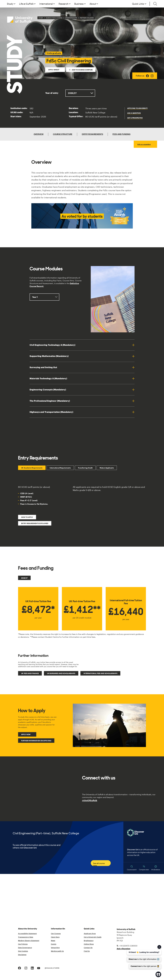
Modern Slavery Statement (29, 941)
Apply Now (26, 734)
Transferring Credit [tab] (85, 468)
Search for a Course (54, 18)
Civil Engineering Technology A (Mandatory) (52, 345)
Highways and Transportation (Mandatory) (51, 412)
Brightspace (89, 941)
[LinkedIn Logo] (32, 968)
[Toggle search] (155, 4)
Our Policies (23, 944)
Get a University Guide (93, 937)
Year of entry (52, 93)
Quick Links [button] (138, 4)
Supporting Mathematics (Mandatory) (49, 356)
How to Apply (27, 517)
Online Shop (89, 944)
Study (41, 18)
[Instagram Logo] (152, 76)
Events (54, 944)
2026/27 (24, 578)
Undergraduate (71, 18)
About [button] (93, 4)
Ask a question (134, 113)
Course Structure (63, 134)
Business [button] (79, 4)
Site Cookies (23, 951)
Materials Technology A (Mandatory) (48, 379)
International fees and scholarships (100, 673)
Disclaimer (22, 955)
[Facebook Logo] (147, 76)
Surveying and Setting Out (43, 367)
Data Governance (25, 948)
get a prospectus (135, 118)
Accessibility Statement (27, 934)
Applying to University (137, 108)
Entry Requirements (92, 134)
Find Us (87, 951)
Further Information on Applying (36, 741)
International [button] (46, 4)
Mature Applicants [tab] (107, 468)
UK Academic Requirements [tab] (32, 468)
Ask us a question (144, 144)
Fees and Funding (121, 134)
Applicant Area (90, 934)
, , (44, 297)
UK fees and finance (30, 673)
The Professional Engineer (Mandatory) (50, 401)
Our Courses (56, 934)
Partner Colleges (87, 18)
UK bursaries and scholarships (61, 673)
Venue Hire (55, 948)
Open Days (55, 937)
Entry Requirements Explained (35, 523)
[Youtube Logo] (39, 968)
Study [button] (10, 4)
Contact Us (88, 948)
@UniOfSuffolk (90, 800)
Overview (39, 134)
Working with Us (57, 951)
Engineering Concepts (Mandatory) (48, 390)
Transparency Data (26, 937)
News (53, 941)
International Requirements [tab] (60, 468)
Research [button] (64, 4)
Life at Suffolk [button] (26, 4)
